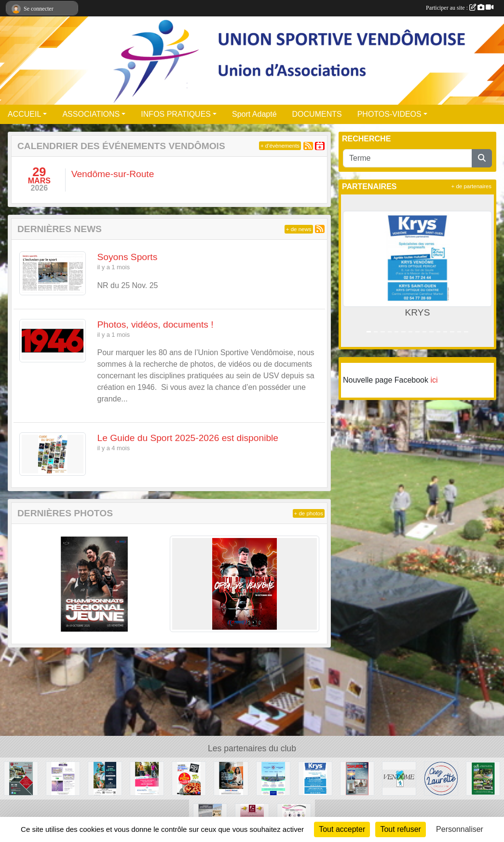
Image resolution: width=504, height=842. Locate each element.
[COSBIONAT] (63, 778)
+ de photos (309, 513)
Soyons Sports (128, 257)
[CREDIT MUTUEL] (231, 778)
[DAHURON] (357, 778)
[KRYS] (315, 778)
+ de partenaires (471, 186)
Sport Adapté (254, 114)
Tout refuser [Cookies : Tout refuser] (400, 829)
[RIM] (21, 778)
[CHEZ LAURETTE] (441, 778)
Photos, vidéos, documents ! (156, 324)
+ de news (299, 229)
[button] (350, 271)
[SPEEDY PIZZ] (189, 778)
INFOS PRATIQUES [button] (176, 114)
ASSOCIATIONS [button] (91, 114)
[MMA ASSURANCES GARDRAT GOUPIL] (147, 778)
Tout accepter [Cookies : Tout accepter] (342, 829)
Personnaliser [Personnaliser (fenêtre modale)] (460, 829)
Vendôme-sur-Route (113, 174)
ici (434, 380)
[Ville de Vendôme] (399, 778)
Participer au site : (460, 8)
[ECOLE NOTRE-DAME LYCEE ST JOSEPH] (273, 778)
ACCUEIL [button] (24, 114)
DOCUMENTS (317, 114)
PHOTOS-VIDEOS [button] (389, 114)
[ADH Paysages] (483, 778)
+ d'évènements (280, 146)
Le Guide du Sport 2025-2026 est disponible (188, 438)
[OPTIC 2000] (105, 778)
